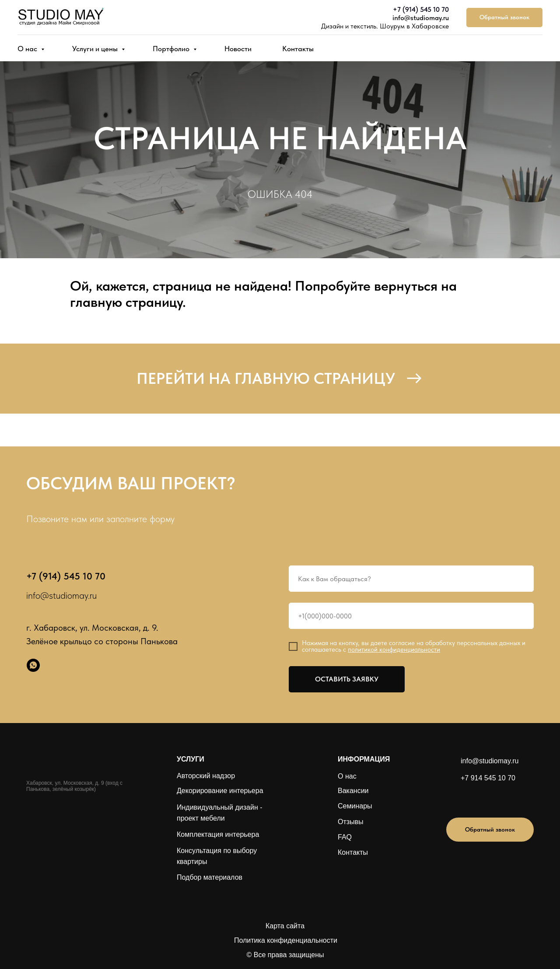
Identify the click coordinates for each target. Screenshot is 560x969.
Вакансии (353, 791)
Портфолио (172, 49)
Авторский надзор (206, 776)
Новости (238, 49)
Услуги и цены (96, 49)
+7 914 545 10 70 (488, 778)
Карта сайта (285, 926)
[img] (478, 799)
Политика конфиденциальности (286, 940)
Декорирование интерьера (220, 791)
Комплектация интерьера (218, 834)
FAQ (345, 837)
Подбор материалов (210, 877)
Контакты (298, 49)
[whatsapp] (33, 665)
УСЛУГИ (191, 759)
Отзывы (351, 822)
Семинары (355, 806)
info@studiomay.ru (421, 18)
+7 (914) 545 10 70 (421, 9)
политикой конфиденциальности (394, 650)
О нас (28, 49)
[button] (504, 18)
